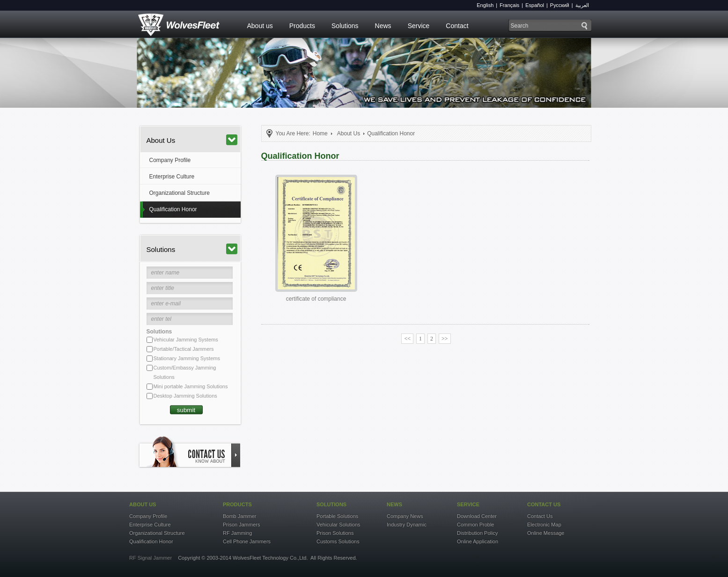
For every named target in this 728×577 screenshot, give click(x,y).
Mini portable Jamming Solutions (191, 386)
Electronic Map (544, 525)
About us (260, 26)
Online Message (546, 533)
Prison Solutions (335, 533)
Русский (560, 5)
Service (419, 26)
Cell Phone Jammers (247, 541)
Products (302, 26)
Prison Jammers (241, 525)
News (383, 26)
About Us (192, 140)
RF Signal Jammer (151, 558)
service (468, 504)
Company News (405, 516)
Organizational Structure (180, 193)
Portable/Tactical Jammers (184, 349)
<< (407, 339)
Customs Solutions (338, 541)
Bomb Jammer (240, 516)
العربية (582, 5)
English (485, 5)
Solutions (345, 26)
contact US (544, 504)
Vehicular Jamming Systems (186, 340)
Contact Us (540, 516)
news (394, 504)
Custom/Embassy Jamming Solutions (185, 372)
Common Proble (475, 525)
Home (320, 133)
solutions (331, 504)
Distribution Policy (477, 533)
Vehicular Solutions (338, 525)
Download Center (477, 516)
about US (143, 504)
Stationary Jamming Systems (187, 358)
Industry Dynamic (407, 525)
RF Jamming (237, 533)
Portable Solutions (337, 516)
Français (509, 5)
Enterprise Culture (172, 177)
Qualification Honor (173, 209)
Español (535, 5)
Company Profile (170, 160)
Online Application (478, 541)
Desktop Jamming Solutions (185, 396)
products (237, 504)
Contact (457, 26)
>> (445, 339)
